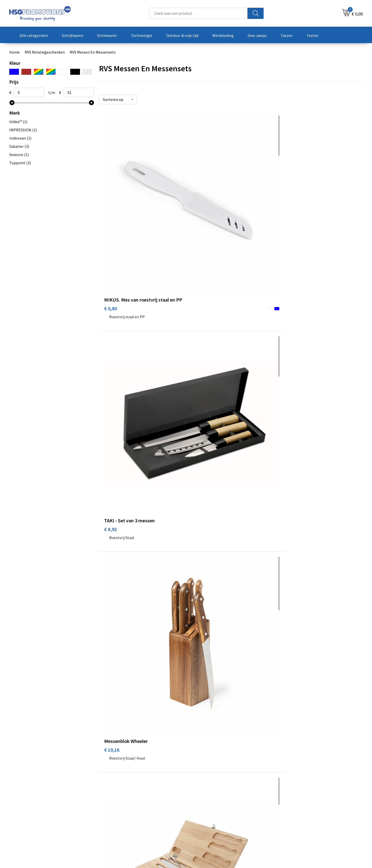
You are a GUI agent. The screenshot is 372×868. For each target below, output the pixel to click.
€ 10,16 (288, 209)
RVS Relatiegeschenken (45, 52)
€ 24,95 (200, 338)
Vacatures (200, 808)
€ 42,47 (200, 474)
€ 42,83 (288, 474)
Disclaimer (289, 808)
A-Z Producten (117, 800)
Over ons (112, 785)
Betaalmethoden (207, 792)
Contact (199, 785)
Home (14, 52)
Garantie (200, 800)
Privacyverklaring (295, 800)
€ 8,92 (198, 209)
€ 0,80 (111, 216)
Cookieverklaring (294, 792)
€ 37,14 (112, 466)
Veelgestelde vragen (122, 792)
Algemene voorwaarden (300, 785)
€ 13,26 (112, 338)
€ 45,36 (200, 595)
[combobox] (198, 13)
